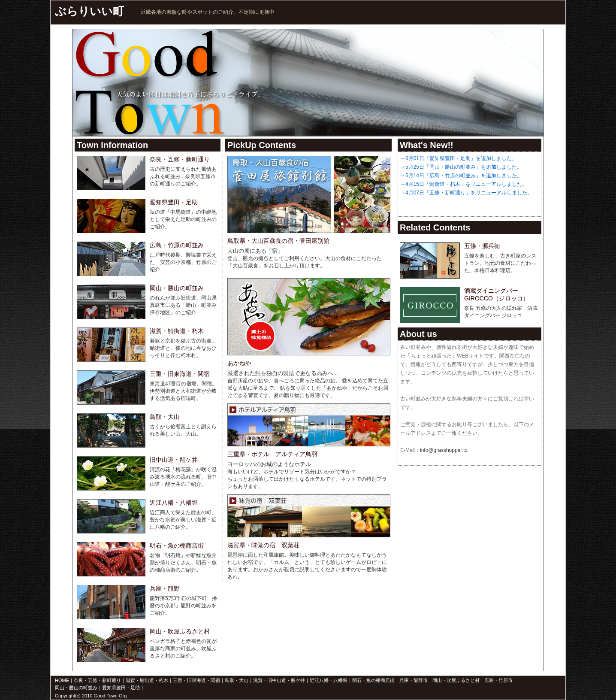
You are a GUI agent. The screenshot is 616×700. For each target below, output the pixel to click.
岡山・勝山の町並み (76, 688)
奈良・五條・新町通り (97, 680)
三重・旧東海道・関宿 (196, 680)
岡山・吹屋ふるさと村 (456, 680)
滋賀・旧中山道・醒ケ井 (279, 680)
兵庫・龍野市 (414, 680)
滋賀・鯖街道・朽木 (147, 680)
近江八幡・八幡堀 (329, 680)
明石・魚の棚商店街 (373, 680)
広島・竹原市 (498, 680)
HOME (62, 680)
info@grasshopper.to (444, 450)
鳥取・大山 (237, 680)
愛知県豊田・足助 (121, 688)
